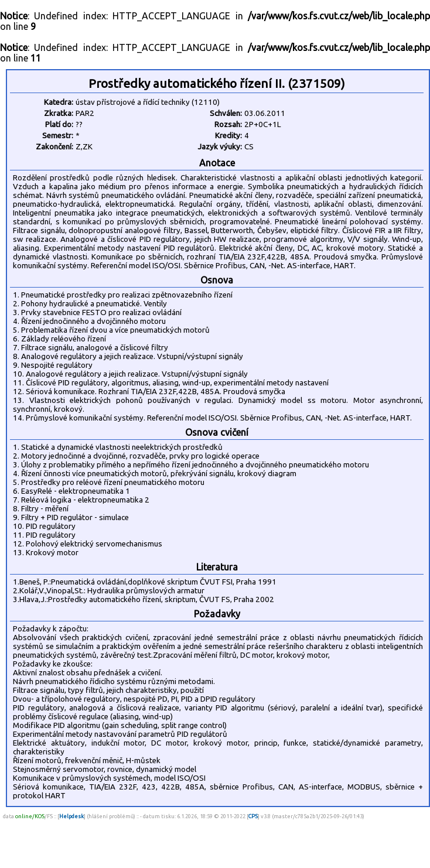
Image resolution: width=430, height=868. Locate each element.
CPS (253, 816)
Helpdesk (71, 816)
